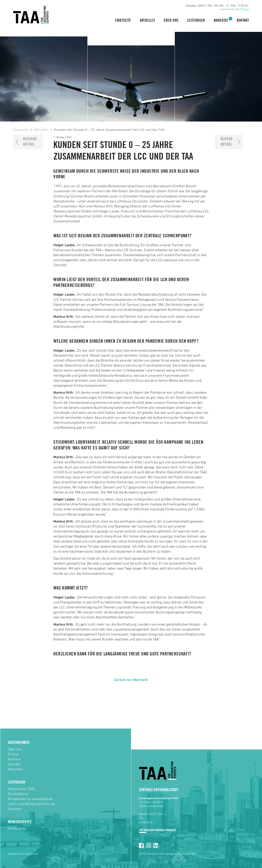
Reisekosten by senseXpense (30, 799)
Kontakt (243, 21)
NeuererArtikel (30, 142)
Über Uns (171, 21)
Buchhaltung (18, 794)
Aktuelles (147, 21)
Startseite (123, 21)
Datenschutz (15, 854)
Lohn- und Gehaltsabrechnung (31, 804)
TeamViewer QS (229, 9)
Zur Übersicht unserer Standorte (157, 830)
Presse (245, 9)
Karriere (221, 20)
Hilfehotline (17, 829)
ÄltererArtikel (227, 142)
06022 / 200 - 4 (157, 814)
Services (14, 809)
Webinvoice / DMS (22, 789)
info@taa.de (146, 822)
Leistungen (196, 21)
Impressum (31, 854)
